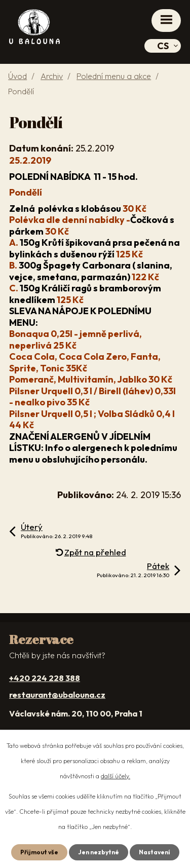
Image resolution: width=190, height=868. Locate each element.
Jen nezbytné (99, 852)
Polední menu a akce (114, 76)
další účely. (116, 776)
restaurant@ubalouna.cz (57, 695)
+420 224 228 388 (45, 678)
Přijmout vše (39, 852)
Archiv (52, 76)
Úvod (17, 76)
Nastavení (155, 852)
